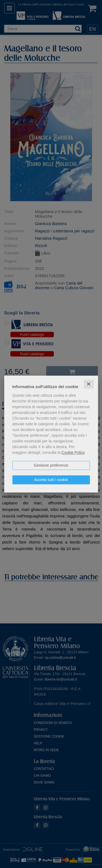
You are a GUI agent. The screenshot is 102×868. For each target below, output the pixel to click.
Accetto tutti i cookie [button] (51, 480)
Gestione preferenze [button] (51, 465)
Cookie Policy (73, 452)
